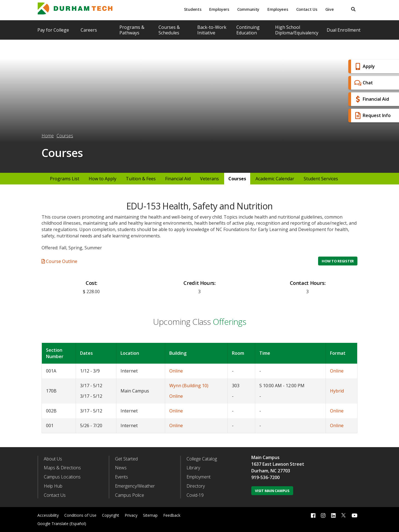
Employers (219, 9)
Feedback (172, 515)
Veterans (209, 179)
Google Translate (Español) (62, 524)
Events (122, 477)
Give (330, 9)
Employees (278, 9)
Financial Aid (371, 99)
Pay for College (53, 30)
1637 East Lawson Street (278, 464)
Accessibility (48, 515)
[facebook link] (313, 515)
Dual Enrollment (344, 30)
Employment (199, 477)
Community (248, 9)
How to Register (338, 261)
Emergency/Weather (135, 486)
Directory (196, 486)
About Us (53, 459)
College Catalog (202, 459)
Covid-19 (195, 495)
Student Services (321, 179)
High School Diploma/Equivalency (297, 30)
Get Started (126, 459)
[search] (353, 9)
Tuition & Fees (141, 179)
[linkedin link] (333, 515)
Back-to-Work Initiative (212, 30)
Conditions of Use (80, 515)
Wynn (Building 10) (189, 386)
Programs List (65, 179)
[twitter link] (344, 515)
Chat (363, 83)
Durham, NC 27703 (271, 471)
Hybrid (337, 391)
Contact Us (307, 9)
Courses (65, 136)
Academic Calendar (275, 179)
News (121, 468)
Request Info (372, 116)
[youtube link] (355, 515)
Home (48, 136)
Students (193, 9)
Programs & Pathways (132, 30)
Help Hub (53, 486)
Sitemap (150, 515)
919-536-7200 (265, 477)
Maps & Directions (62, 468)
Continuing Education (248, 30)
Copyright (111, 515)
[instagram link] (323, 515)
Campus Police (130, 495)
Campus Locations (62, 477)
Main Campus (265, 457)
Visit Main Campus (272, 491)
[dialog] (382, 515)
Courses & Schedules (169, 30)
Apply (364, 66)
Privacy (131, 515)
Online (176, 371)
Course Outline (59, 261)
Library (193, 468)
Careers (89, 30)
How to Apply (103, 179)
